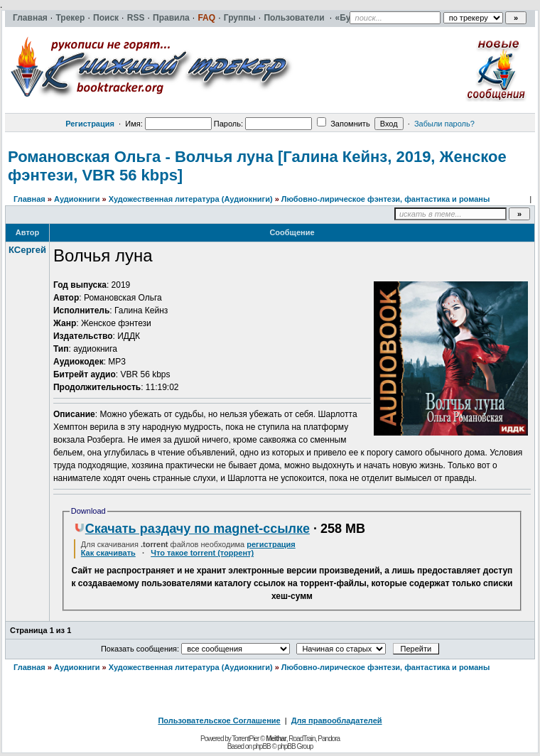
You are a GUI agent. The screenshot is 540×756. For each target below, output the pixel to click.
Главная (29, 199)
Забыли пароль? (444, 124)
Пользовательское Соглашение (219, 720)
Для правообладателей (337, 720)
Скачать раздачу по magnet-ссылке (192, 529)
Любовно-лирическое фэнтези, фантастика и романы (386, 199)
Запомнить (343, 124)
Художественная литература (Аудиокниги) (191, 199)
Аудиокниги (77, 199)
